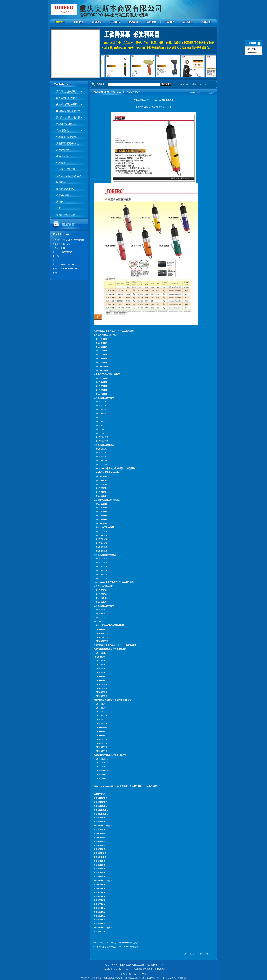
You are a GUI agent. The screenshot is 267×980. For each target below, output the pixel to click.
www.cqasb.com (68, 264)
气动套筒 (61, 163)
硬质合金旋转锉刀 (66, 189)
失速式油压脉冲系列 (67, 105)
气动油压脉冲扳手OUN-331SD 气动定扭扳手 (120, 943)
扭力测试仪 (62, 156)
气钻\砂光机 (62, 130)
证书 (59, 208)
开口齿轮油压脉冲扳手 (68, 117)
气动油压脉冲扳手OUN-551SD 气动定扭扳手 (120, 947)
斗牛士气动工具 (99, 978)
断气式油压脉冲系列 (67, 98)
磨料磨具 (61, 202)
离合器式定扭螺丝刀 (67, 92)
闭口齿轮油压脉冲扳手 (68, 111)
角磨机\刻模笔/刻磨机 (68, 143)
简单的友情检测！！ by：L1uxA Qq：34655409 (166, 978)
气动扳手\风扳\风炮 (66, 137)
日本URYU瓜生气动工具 (69, 176)
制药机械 (61, 182)
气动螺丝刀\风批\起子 (68, 124)
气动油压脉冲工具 (136, 978)
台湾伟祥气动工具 (66, 215)
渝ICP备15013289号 (138, 974)
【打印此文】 (189, 954)
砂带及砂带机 (63, 195)
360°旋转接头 (63, 150)
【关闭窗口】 (205, 954)
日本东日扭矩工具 (66, 169)
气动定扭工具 (121, 978)
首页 (202, 93)
